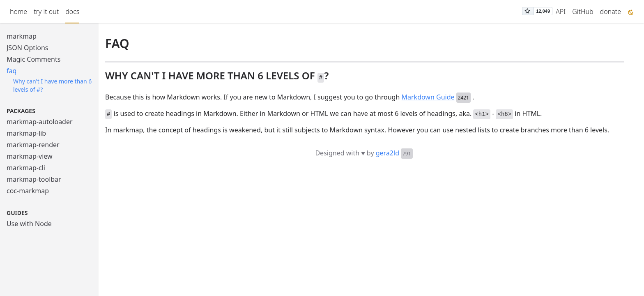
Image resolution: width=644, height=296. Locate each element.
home (18, 12)
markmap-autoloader (40, 122)
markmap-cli (26, 168)
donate (611, 12)
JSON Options (27, 48)
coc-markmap (28, 191)
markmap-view (30, 156)
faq (11, 71)
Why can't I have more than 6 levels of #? (52, 85)
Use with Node (29, 224)
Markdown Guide (428, 97)
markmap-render (33, 145)
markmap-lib (26, 133)
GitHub (583, 12)
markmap (22, 36)
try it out (46, 12)
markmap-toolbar (34, 179)
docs (72, 12)
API (561, 12)
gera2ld (388, 153)
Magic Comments (33, 59)
